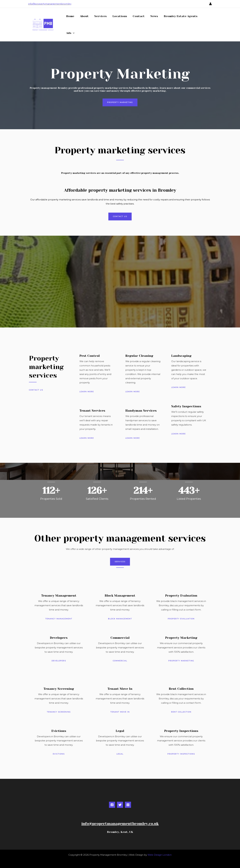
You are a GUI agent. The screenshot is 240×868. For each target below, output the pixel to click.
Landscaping (181, 356)
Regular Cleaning (139, 356)
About (84, 16)
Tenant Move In (120, 689)
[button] (73, 33)
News (153, 16)
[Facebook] (112, 805)
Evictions (59, 731)
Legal (120, 731)
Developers (59, 638)
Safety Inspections (186, 406)
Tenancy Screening (59, 689)
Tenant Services (92, 411)
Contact (138, 16)
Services (100, 16)
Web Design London (160, 855)
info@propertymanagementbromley (50, 4)
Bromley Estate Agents (179, 16)
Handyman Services (141, 411)
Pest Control (90, 356)
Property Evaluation (181, 596)
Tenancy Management (59, 596)
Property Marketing (181, 638)
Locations (119, 16)
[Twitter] (120, 805)
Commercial (120, 638)
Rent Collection (181, 689)
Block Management (120, 596)
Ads (70, 33)
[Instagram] (128, 805)
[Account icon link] (210, 4)
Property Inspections (181, 731)
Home (70, 16)
